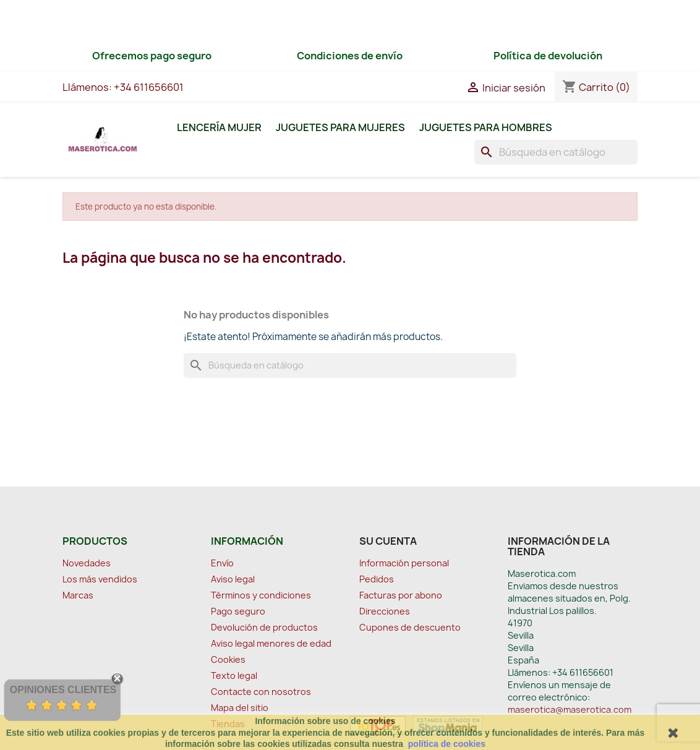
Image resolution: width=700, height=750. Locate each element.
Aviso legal (233, 579)
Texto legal (234, 675)
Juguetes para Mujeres (340, 127)
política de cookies (447, 744)
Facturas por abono (401, 595)
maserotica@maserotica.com (570, 710)
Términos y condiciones (261, 595)
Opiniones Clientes (63, 690)
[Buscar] (556, 152)
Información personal (404, 563)
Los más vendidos (100, 579)
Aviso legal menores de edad (271, 643)
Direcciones (385, 611)
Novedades (87, 563)
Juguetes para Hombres (486, 127)
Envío (222, 563)
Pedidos (377, 579)
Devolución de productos (264, 627)
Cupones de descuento (410, 627)
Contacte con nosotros (261, 692)
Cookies (228, 659)
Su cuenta (388, 541)
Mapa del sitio (240, 708)
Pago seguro (238, 611)
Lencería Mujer (219, 127)
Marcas (78, 595)
